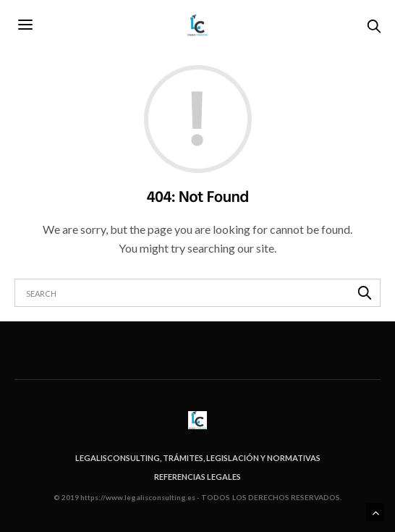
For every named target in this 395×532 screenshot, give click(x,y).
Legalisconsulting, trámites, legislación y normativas (198, 458)
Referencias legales (197, 477)
